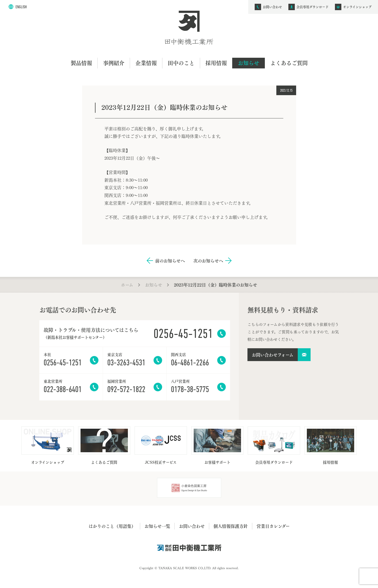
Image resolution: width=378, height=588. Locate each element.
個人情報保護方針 (231, 526)
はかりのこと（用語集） (112, 526)
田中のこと (181, 63)
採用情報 (216, 63)
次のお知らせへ (208, 261)
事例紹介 (114, 63)
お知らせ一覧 (157, 526)
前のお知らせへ (170, 261)
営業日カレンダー (273, 526)
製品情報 (81, 63)
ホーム (127, 285)
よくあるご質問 (289, 63)
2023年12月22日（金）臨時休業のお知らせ (215, 285)
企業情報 (146, 63)
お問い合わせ (192, 526)
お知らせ (249, 63)
